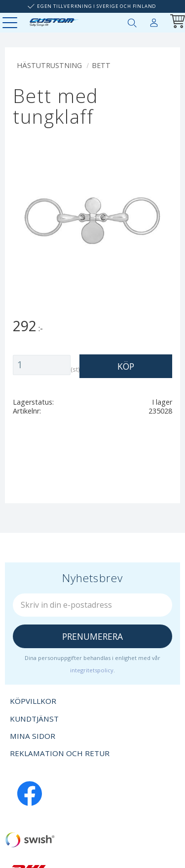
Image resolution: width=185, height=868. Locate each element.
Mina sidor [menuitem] (154, 21)
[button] (11, 23)
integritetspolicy (92, 670)
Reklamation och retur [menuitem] (60, 753)
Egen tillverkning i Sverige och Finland (97, 6)
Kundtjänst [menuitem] (34, 719)
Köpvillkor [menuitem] (33, 701)
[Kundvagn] (176, 22)
